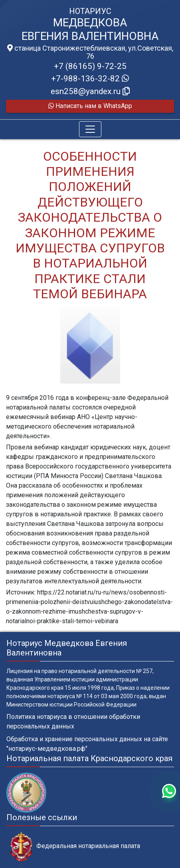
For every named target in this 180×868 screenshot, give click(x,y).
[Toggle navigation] (90, 129)
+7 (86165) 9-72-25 (90, 66)
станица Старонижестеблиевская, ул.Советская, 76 (90, 52)
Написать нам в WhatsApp (90, 106)
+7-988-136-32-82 (90, 79)
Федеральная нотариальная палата (75, 846)
